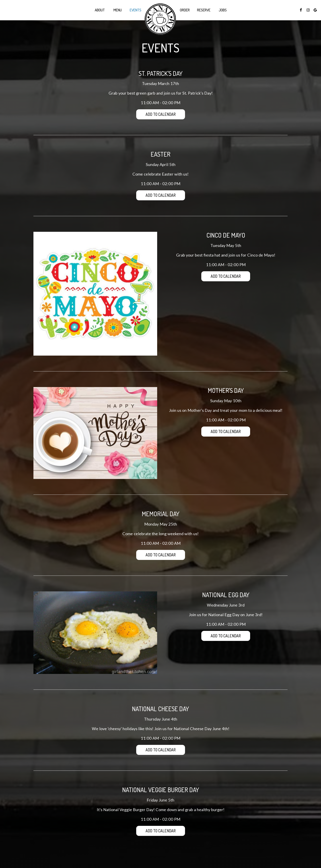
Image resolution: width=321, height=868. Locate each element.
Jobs (223, 10)
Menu (118, 10)
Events (136, 10)
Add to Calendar (161, 114)
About (100, 10)
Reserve (204, 10)
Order (185, 10)
